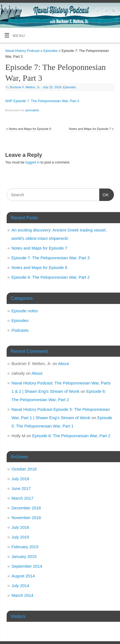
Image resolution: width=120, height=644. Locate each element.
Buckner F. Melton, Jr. (25, 87)
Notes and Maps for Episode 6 (29, 129)
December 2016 (26, 508)
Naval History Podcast (22, 51)
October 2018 (24, 469)
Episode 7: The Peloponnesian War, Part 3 (51, 258)
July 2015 (20, 537)
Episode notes (25, 311)
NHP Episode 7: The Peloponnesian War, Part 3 (42, 101)
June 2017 (21, 488)
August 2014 (23, 576)
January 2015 (24, 556)
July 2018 (20, 479)
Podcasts (20, 330)
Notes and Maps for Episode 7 (91, 129)
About (63, 363)
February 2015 (25, 547)
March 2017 (23, 498)
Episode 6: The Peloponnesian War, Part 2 (51, 277)
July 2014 (20, 586)
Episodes (51, 51)
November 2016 (26, 518)
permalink (32, 110)
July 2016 (20, 527)
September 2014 (27, 566)
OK (104, 194)
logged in (32, 162)
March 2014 (23, 595)
